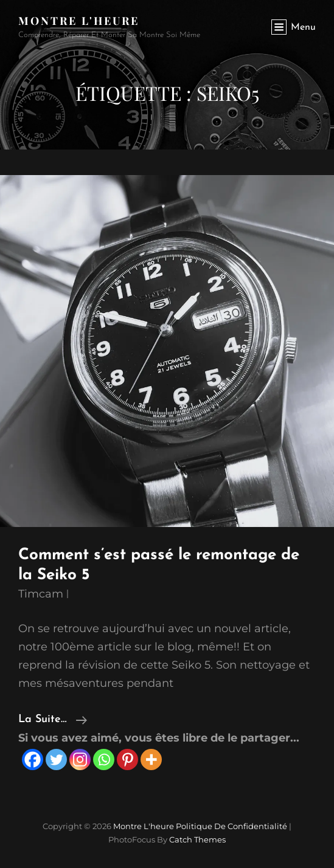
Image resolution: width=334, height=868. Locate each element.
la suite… (53, 720)
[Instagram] (80, 759)
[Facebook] (33, 759)
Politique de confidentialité (231, 826)
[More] (151, 759)
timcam (41, 594)
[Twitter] (56, 759)
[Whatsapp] (104, 759)
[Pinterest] (127, 759)
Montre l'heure (79, 21)
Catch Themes (197, 839)
